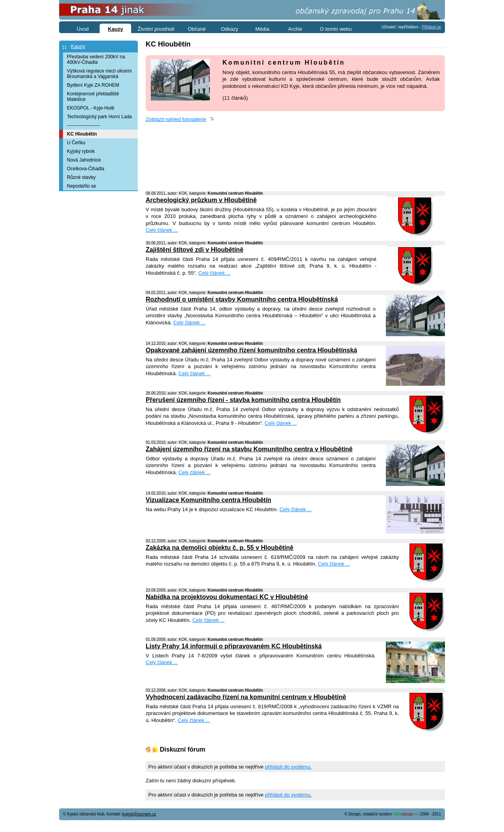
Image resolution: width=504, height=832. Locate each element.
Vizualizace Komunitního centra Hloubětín (208, 500)
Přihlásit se (431, 27)
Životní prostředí (156, 29)
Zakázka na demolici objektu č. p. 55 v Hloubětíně (220, 548)
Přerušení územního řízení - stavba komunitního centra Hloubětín (243, 400)
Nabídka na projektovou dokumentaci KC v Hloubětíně (227, 597)
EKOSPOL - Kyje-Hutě (91, 108)
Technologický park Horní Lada (99, 117)
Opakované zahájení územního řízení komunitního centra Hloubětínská (251, 350)
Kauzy (78, 46)
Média (262, 29)
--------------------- (83, 125)
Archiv (295, 29)
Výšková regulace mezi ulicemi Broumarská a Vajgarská (99, 74)
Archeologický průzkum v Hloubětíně (201, 200)
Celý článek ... (162, 230)
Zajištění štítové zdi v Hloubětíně (195, 250)
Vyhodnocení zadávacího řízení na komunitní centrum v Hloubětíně (246, 697)
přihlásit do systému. (288, 767)
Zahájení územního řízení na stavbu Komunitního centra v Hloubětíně (249, 449)
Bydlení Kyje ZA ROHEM (93, 85)
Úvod (83, 29)
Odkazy (230, 29)
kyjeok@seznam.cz (139, 814)
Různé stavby (81, 177)
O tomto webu (336, 29)
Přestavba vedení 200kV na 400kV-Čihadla (96, 60)
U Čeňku (76, 143)
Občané (197, 29)
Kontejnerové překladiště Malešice (93, 97)
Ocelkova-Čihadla (86, 169)
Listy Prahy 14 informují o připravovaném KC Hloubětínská (234, 646)
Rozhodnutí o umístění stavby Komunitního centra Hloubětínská (242, 299)
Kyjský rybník (81, 151)
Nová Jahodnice (84, 160)
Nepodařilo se (82, 186)
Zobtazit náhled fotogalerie (176, 119)
